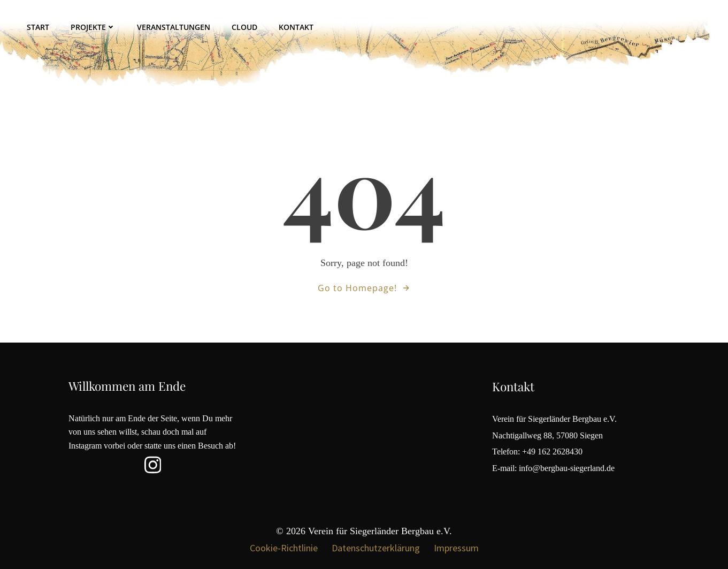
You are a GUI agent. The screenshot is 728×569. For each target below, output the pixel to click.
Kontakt (296, 27)
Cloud (244, 27)
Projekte (93, 27)
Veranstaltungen (174, 27)
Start (38, 27)
